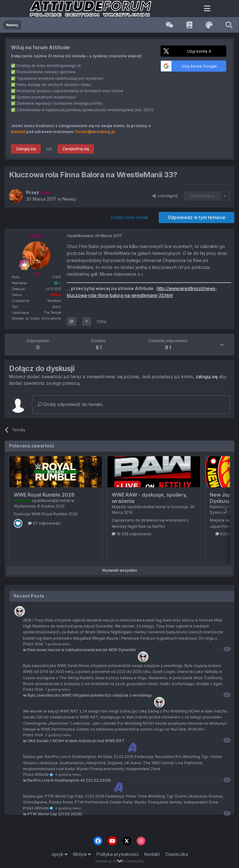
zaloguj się (207, 377)
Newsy (69, 199)
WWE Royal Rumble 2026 (44, 495)
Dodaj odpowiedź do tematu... (72, 404)
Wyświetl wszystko (120, 570)
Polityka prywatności (118, 854)
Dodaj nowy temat (129, 217)
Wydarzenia (25, 506)
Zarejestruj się (76, 149)
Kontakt (152, 854)
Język (59, 854)
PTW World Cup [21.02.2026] (52, 814)
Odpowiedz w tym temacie (197, 217)
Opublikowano (94, 236)
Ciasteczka (177, 854)
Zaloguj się (26, 149)
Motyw (82, 854)
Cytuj (101, 321)
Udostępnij (165, 196)
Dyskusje (179, 507)
